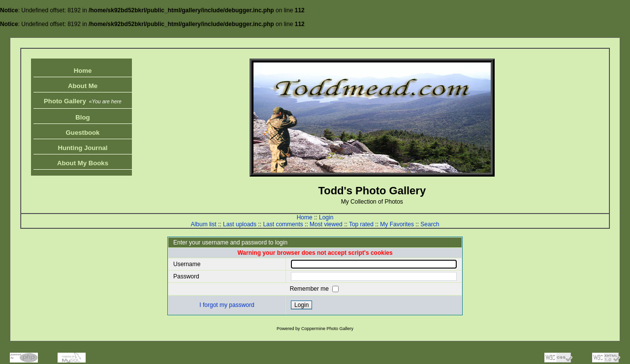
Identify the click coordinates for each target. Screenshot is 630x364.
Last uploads (240, 224)
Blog (82, 117)
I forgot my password (227, 305)
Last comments (283, 224)
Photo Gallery (83, 101)
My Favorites (397, 224)
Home (83, 71)
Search (430, 224)
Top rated (361, 224)
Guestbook (83, 133)
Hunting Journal (82, 148)
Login (326, 217)
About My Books (83, 163)
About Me (83, 86)
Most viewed (326, 224)
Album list (204, 224)
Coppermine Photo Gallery (327, 329)
